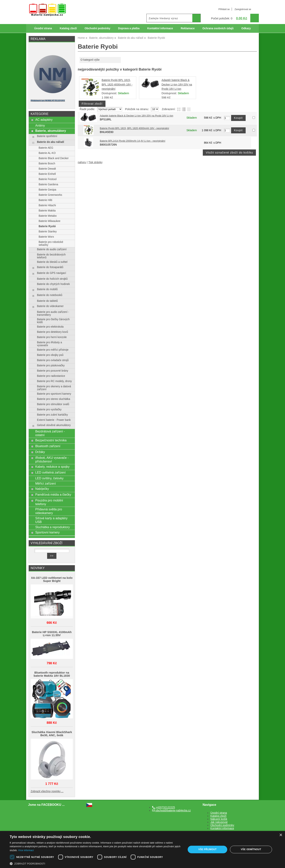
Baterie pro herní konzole (52, 337)
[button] (95, 863)
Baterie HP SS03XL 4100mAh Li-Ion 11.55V (52, 634)
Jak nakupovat (219, 822)
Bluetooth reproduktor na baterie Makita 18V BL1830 (52, 674)
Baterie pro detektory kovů (53, 332)
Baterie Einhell (47, 174)
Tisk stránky (95, 162)
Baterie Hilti (45, 200)
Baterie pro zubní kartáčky (52, 415)
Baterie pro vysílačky (49, 409)
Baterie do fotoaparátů (50, 267)
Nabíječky (42, 489)
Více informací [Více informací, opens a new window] (26, 850)
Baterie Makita (47, 211)
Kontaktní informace (160, 28)
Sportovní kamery (47, 532)
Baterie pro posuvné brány (53, 371)
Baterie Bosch (47, 164)
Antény (40, 125)
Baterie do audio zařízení (52, 249)
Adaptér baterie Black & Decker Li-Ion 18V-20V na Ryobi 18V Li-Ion (177, 85)
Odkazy (246, 28)
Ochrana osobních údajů (218, 28)
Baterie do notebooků (50, 295)
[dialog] (142, 849)
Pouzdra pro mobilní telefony (49, 502)
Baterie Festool (47, 179)
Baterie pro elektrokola (50, 327)
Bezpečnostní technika (51, 440)
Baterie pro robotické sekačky (51, 243)
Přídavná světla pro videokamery (49, 511)
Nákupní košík (219, 819)
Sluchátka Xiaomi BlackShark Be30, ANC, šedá (52, 734)
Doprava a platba (129, 28)
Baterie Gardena (48, 184)
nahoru (82, 162)
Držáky (40, 452)
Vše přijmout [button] (207, 849)
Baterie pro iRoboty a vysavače (50, 344)
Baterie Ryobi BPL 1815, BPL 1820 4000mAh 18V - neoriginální (117, 85)
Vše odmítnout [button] (251, 849)
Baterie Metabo (48, 216)
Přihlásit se (224, 9)
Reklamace (188, 28)
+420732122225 (164, 807)
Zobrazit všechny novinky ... (47, 791)
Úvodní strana (43, 28)
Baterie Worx (46, 237)
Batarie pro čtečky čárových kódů (53, 321)
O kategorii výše (90, 60)
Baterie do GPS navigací (52, 273)
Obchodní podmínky (97, 28)
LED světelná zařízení (51, 472)
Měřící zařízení (46, 483)
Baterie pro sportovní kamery (54, 394)
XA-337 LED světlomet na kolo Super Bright (52, 579)
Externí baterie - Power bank (54, 420)
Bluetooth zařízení (48, 446)
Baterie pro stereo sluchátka (54, 399)
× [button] (281, 835)
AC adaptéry (44, 120)
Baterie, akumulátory (51, 131)
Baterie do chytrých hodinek (53, 284)
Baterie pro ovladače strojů (53, 360)
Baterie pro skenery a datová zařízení (54, 388)
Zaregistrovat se (243, 9)
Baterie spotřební (47, 136)
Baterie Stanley (48, 232)
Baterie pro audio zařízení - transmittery (53, 313)
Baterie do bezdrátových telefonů (51, 256)
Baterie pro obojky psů (50, 355)
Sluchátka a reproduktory (53, 527)
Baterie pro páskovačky (51, 365)
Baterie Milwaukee (49, 221)
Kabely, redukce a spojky (52, 467)
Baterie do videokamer (50, 306)
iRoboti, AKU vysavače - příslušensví (52, 459)
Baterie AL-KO (47, 153)
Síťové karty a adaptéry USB (51, 520)
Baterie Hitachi (47, 205)
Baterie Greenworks (50, 195)
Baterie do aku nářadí (51, 142)
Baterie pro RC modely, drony (54, 381)
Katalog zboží (68, 28)
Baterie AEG (46, 148)
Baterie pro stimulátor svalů (53, 404)
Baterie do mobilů (47, 289)
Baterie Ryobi (47, 226)
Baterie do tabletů (47, 301)
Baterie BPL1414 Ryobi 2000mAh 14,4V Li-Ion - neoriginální (133, 141)
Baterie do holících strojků (52, 279)
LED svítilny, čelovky (49, 478)
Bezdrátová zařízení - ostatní (50, 433)
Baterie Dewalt (47, 169)
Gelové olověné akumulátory (54, 425)
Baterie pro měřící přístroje (53, 350)
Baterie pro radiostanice (51, 376)
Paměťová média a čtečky (53, 494)
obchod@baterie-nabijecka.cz (171, 811)
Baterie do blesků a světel (52, 262)
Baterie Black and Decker (54, 158)
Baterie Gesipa (47, 190)
